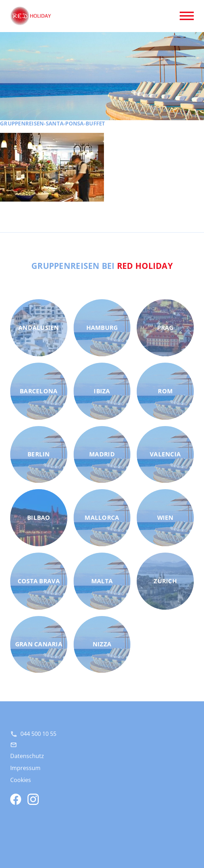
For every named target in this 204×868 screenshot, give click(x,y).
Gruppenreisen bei (102, 266)
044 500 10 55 (38, 734)
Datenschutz (27, 756)
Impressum (25, 768)
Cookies (21, 780)
